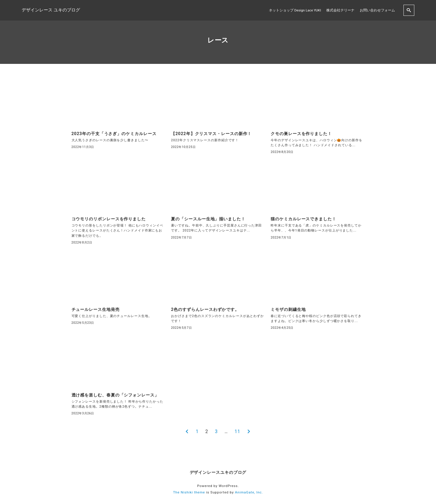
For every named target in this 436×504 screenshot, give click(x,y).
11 (237, 432)
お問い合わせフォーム (377, 10)
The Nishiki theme (189, 492)
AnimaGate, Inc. (249, 492)
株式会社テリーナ (340, 10)
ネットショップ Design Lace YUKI (295, 10)
